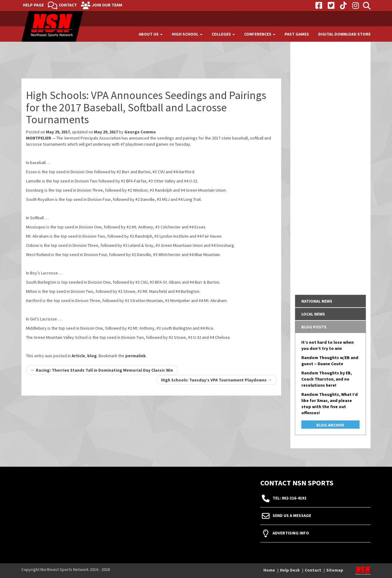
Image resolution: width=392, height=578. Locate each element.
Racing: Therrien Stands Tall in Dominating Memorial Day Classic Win (102, 370)
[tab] (331, 301)
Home (269, 570)
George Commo (140, 132)
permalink (136, 356)
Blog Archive (330, 425)
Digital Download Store (344, 34)
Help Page (33, 5)
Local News (313, 314)
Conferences (260, 34)
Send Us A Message (292, 516)
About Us (151, 34)
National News (317, 301)
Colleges (223, 34)
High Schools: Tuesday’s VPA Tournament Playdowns (217, 380)
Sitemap (335, 570)
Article (78, 356)
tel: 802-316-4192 (289, 498)
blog (92, 356)
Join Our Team (107, 5)
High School (187, 34)
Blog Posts (314, 327)
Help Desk (290, 570)
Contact (68, 5)
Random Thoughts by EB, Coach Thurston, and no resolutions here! (327, 379)
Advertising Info (291, 533)
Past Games (297, 34)
